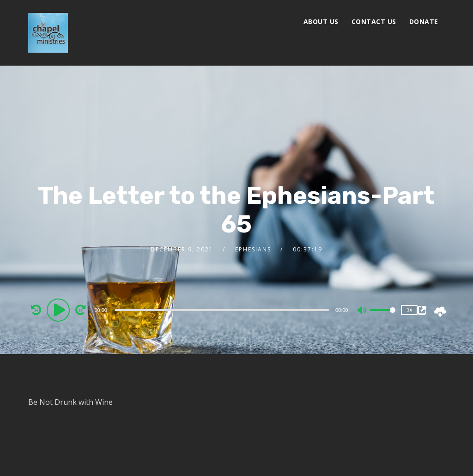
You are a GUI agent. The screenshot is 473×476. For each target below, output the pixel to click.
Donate (424, 21)
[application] (223, 310)
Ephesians (253, 249)
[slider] (222, 310)
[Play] (60, 310)
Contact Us (374, 21)
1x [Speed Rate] (409, 310)
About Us (321, 21)
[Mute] (362, 311)
